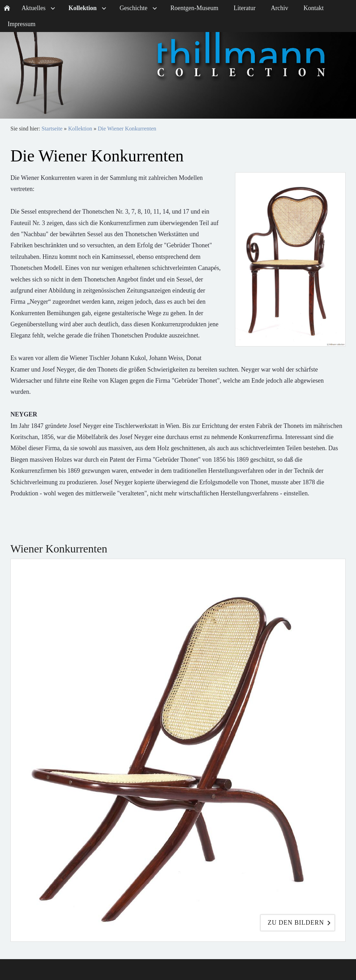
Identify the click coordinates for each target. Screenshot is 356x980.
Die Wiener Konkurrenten (127, 129)
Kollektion (80, 129)
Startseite (52, 129)
